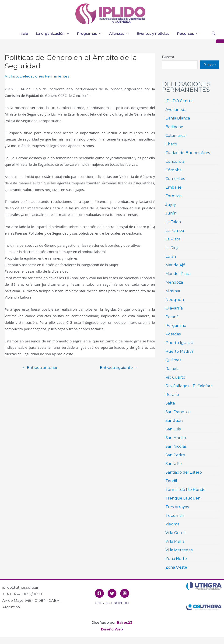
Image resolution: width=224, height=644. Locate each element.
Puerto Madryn (180, 351)
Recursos (188, 34)
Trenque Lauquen (183, 498)
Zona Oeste (176, 567)
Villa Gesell (176, 533)
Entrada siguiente (118, 367)
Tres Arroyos (177, 507)
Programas (93, 34)
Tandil (171, 481)
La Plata (173, 239)
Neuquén (175, 300)
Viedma (172, 524)
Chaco (171, 144)
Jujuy (171, 205)
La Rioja (172, 248)
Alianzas (121, 34)
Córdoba (173, 170)
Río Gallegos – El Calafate (189, 386)
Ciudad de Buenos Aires (188, 153)
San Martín (176, 438)
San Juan (174, 421)
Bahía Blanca (178, 118)
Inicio (29, 33)
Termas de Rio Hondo (185, 490)
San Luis (173, 429)
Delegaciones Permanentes (45, 76)
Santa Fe (174, 464)
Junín (171, 213)
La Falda (173, 222)
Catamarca (175, 135)
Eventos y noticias (154, 33)
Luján (171, 256)
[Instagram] (125, 593)
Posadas (173, 334)
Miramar (173, 291)
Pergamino (176, 326)
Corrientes (175, 179)
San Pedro (175, 455)
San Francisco (178, 412)
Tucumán (175, 516)
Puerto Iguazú (179, 343)
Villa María (175, 541)
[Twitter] (112, 593)
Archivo (11, 76)
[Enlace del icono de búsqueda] (214, 34)
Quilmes (173, 360)
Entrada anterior (40, 367)
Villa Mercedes (179, 550)
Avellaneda (176, 110)
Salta (170, 403)
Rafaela (172, 369)
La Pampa (175, 231)
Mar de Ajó (175, 265)
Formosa (173, 196)
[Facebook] (99, 593)
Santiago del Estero (184, 472)
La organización (57, 34)
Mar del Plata (178, 274)
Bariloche (174, 127)
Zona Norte (176, 559)
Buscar (168, 57)
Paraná (172, 317)
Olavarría (174, 308)
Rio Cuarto (175, 377)
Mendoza (174, 282)
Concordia (175, 161)
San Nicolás (176, 446)
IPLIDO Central (180, 101)
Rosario (172, 395)
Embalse (173, 187)
